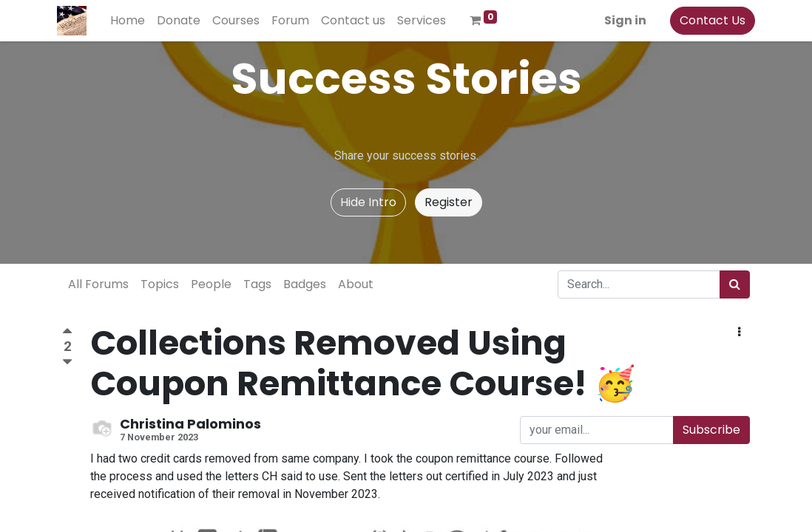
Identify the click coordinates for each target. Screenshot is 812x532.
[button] (739, 332)
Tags (257, 284)
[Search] (735, 284)
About (356, 284)
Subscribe (711, 430)
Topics (160, 284)
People (211, 284)
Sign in (620, 20)
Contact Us (707, 20)
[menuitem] (133, 21)
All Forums (98, 284)
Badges (305, 284)
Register (449, 202)
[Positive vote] (67, 333)
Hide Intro (368, 202)
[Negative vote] (67, 362)
